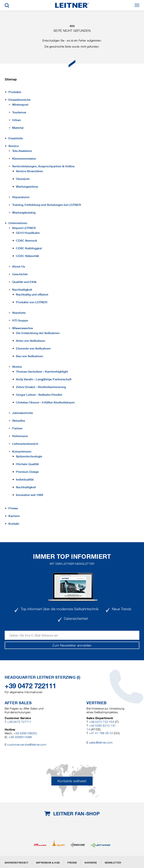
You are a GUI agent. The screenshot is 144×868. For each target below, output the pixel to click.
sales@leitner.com (101, 743)
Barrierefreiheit (16, 863)
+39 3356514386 (20, 737)
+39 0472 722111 (30, 686)
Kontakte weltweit (72, 781)
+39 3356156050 (25, 733)
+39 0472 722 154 (102, 722)
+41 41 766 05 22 (101, 733)
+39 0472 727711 (19, 722)
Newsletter (113, 863)
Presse (72, 863)
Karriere (91, 863)
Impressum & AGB (48, 863)
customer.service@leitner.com (27, 745)
